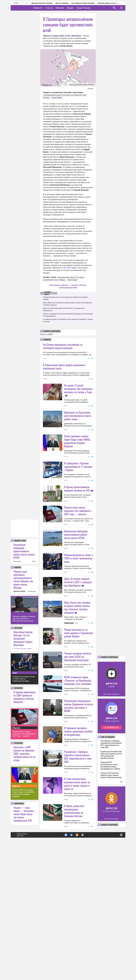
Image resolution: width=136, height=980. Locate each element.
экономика (19, 927)
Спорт (15, 796)
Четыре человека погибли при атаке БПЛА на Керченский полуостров (24, 742)
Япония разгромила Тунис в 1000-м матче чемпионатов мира (24, 802)
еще (121, 905)
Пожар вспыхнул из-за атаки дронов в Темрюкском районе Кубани (79, 715)
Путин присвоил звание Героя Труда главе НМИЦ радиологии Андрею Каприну (23, 916)
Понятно (116, 958)
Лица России (91, 8)
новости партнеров (52, 331)
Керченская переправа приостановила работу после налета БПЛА (24, 674)
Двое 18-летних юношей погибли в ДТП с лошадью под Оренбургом (78, 644)
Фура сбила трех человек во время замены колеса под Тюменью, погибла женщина (77, 669)
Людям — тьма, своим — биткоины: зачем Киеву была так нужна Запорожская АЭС (24, 937)
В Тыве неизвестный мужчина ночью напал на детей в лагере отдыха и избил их (77, 907)
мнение (17, 691)
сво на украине (108, 860)
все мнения (32, 715)
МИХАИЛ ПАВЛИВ (19, 715)
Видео (77, 8)
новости (47, 340)
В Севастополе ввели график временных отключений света (64, 367)
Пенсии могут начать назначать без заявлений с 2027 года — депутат (24, 857)
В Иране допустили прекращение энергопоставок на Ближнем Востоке (74, 934)
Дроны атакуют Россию (42, 3)
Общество (16, 851)
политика (18, 811)
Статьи (56, 8)
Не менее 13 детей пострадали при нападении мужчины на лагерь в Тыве (78, 389)
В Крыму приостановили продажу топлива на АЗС (77, 530)
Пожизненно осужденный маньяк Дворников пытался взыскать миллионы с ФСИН (78, 808)
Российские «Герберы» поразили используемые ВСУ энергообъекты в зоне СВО (78, 859)
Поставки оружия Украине (83, 3)
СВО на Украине (62, 3)
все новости (17, 685)
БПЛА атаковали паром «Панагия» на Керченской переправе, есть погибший (78, 762)
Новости (45, 8)
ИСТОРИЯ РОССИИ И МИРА (23, 772)
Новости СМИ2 (47, 334)
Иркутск (47, 36)
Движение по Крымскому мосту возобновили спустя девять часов (78, 436)
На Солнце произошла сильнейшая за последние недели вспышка (63, 346)
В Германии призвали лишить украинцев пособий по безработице (78, 834)
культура (18, 751)
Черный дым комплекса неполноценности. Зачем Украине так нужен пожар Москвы (23, 703)
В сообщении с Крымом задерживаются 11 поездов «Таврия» (78, 487)
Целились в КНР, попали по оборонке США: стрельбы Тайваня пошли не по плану (24, 877)
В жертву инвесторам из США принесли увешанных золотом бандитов (24, 820)
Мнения (67, 8)
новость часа (20, 664)
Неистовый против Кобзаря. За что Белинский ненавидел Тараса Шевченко (23, 762)
